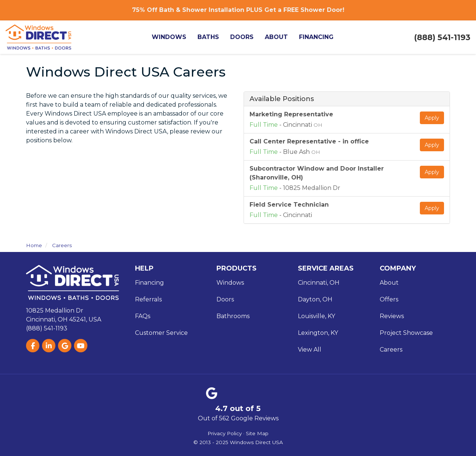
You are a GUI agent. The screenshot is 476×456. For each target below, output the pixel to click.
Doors (225, 299)
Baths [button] (213, 37)
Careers (391, 350)
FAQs (143, 316)
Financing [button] (321, 37)
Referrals (148, 299)
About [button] (281, 37)
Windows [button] (173, 37)
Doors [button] (246, 37)
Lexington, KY (318, 333)
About (389, 283)
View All (310, 350)
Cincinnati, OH (319, 283)
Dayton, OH (315, 299)
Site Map (257, 433)
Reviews (392, 316)
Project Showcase (406, 333)
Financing (149, 283)
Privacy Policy (225, 433)
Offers (389, 299)
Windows (230, 283)
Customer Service (161, 333)
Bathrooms (233, 316)
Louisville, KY (316, 316)
